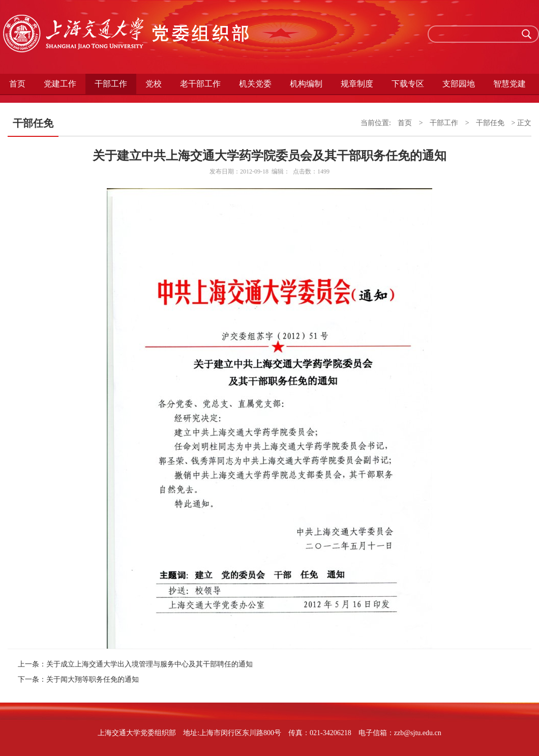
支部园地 (459, 84)
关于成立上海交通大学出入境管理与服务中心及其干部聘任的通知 (149, 664)
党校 (154, 84)
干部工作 (111, 84)
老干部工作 (200, 84)
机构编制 (306, 84)
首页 (17, 84)
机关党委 (255, 84)
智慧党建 (510, 84)
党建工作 (60, 84)
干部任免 (490, 123)
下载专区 (408, 84)
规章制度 (357, 84)
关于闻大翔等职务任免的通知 (93, 679)
